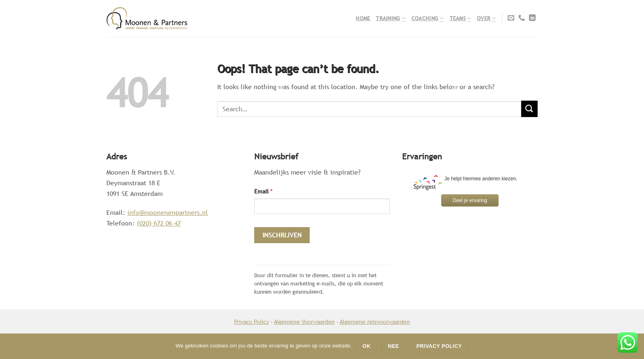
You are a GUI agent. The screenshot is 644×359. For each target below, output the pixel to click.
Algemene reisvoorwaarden (375, 321)
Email (263, 191)
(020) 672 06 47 (159, 223)
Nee (394, 346)
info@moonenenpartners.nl (168, 213)
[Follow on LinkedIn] (532, 18)
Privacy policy (439, 346)
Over (486, 18)
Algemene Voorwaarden (304, 321)
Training (391, 18)
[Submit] (529, 109)
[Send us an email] (511, 18)
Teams (461, 18)
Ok (367, 346)
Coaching (428, 18)
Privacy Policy (252, 321)
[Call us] (522, 18)
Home (363, 18)
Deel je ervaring (470, 200)
